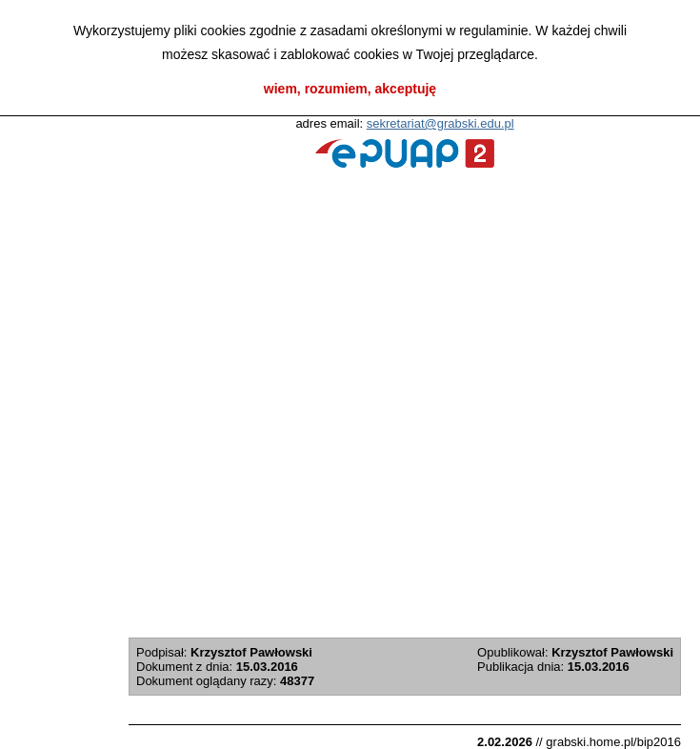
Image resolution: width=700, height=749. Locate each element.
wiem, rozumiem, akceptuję (350, 89)
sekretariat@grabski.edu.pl (440, 123)
